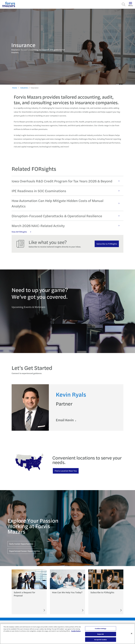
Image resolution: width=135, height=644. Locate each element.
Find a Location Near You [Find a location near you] (66, 471)
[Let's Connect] (73, 610)
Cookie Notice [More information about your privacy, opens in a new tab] (76, 631)
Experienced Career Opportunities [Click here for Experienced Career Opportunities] (25, 551)
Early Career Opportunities (21, 544)
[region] (67, 634)
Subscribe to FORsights (107, 244)
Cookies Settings (101, 628)
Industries (24, 88)
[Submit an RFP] (35, 610)
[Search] (124, 4)
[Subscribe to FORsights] (113, 610)
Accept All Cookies (101, 640)
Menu (131, 4)
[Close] (132, 634)
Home (15, 88)
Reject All (101, 634)
